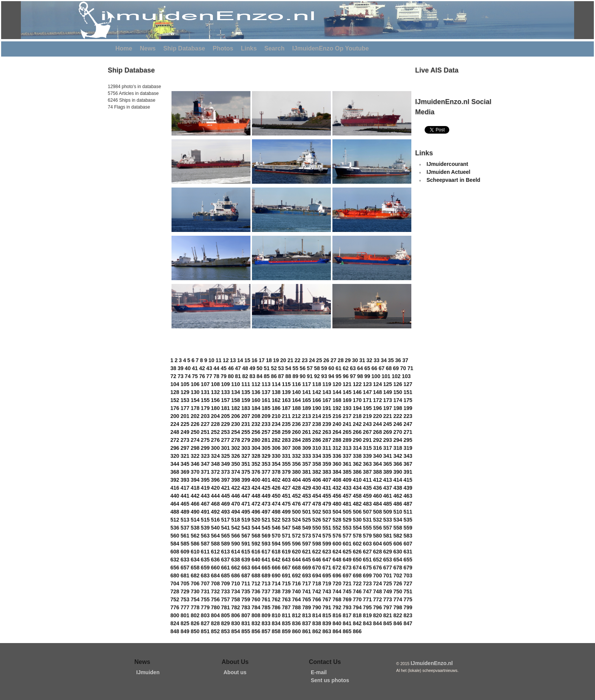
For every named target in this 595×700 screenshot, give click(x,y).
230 (235, 424)
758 (235, 599)
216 (337, 416)
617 (266, 552)
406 (317, 480)
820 (377, 615)
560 (175, 536)
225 (185, 424)
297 (185, 448)
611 (205, 552)
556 (377, 528)
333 (306, 456)
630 (397, 552)
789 (306, 607)
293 (388, 440)
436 (377, 488)
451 (286, 496)
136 (256, 392)
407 (327, 480)
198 (397, 408)
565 (226, 536)
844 (377, 623)
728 (175, 591)
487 (408, 504)
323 (205, 456)
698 (357, 575)
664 (256, 568)
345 (185, 464)
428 (296, 488)
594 (276, 544)
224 (175, 424)
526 (317, 520)
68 (389, 368)
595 (286, 544)
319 (408, 448)
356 (296, 464)
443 (205, 496)
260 (296, 432)
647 (327, 560)
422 (235, 488)
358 (317, 464)
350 (235, 464)
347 (205, 464)
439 (408, 488)
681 (185, 575)
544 (256, 528)
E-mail (319, 672)
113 (266, 384)
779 (205, 607)
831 (246, 623)
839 (327, 623)
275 (205, 440)
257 (266, 432)
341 (388, 456)
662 (235, 568)
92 (317, 376)
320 (175, 456)
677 (388, 568)
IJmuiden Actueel (448, 172)
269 (388, 432)
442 (195, 496)
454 (317, 496)
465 (185, 504)
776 (175, 607)
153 (185, 400)
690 (276, 575)
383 (327, 472)
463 (408, 496)
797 (388, 607)
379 (286, 472)
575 (327, 536)
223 (408, 416)
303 (246, 448)
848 (175, 631)
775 (408, 599)
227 (205, 424)
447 (246, 496)
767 (327, 599)
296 (175, 448)
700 (377, 575)
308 (296, 448)
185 (266, 408)
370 (195, 472)
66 (375, 368)
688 (256, 575)
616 (256, 552)
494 (235, 512)
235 (286, 424)
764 (296, 599)
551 (327, 528)
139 (286, 392)
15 (247, 360)
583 (408, 536)
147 (367, 392)
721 (347, 583)
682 (195, 575)
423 (246, 488)
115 (286, 384)
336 (337, 456)
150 (397, 392)
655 (408, 560)
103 (406, 376)
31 (362, 360)
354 (276, 464)
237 (306, 424)
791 (327, 607)
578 (357, 536)
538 (195, 528)
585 (185, 544)
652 (377, 560)
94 (331, 376)
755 (205, 599)
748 (377, 591)
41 (195, 368)
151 (408, 392)
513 (185, 520)
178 (195, 408)
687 (246, 575)
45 (224, 368)
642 (276, 560)
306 (276, 448)
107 (205, 384)
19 (276, 360)
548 (296, 528)
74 (188, 376)
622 (317, 552)
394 (195, 480)
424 (256, 488)
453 (306, 496)
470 (235, 504)
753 (185, 599)
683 (205, 575)
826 (195, 623)
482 (357, 504)
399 (246, 480)
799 (408, 607)
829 (226, 623)
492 (215, 512)
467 (205, 504)
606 (397, 544)
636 (215, 560)
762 (276, 599)
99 (367, 376)
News (148, 48)
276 (215, 440)
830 (235, 623)
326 (235, 456)
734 (235, 591)
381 (306, 472)
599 (327, 544)
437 (388, 488)
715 (286, 583)
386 (357, 472)
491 (205, 512)
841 (347, 623)
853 (226, 631)
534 (397, 520)
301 (226, 448)
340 (377, 456)
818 (357, 615)
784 (256, 607)
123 (367, 384)
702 (397, 575)
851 (205, 631)
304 (256, 448)
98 (360, 376)
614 (235, 552)
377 (266, 472)
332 (296, 456)
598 (317, 544)
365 (388, 464)
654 (397, 560)
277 (226, 440)
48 (245, 368)
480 (337, 504)
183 (246, 408)
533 (388, 520)
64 (360, 368)
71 (410, 368)
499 (286, 512)
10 (211, 360)
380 (296, 472)
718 (317, 583)
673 (347, 568)
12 (226, 360)
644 (296, 560)
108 (215, 384)
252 (215, 432)
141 (306, 392)
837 (306, 623)
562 (195, 536)
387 (367, 472)
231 (246, 424)
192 (337, 408)
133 (226, 392)
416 (175, 488)
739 (286, 591)
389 (388, 472)
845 (388, 623)
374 (235, 472)
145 (347, 392)
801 (185, 615)
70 (403, 368)
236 (296, 424)
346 (195, 464)
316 (377, 448)
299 (205, 448)
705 (185, 583)
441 (185, 496)
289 (347, 440)
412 (377, 480)
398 (235, 480)
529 (347, 520)
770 (357, 599)
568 (256, 536)
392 (175, 480)
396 (215, 480)
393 (185, 480)
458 (357, 496)
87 (281, 376)
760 (256, 599)
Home (124, 48)
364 (377, 464)
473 (266, 504)
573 (306, 536)
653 (388, 560)
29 (348, 360)
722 (357, 583)
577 (347, 536)
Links (249, 48)
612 (215, 552)
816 (337, 615)
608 (175, 552)
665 (266, 568)
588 (215, 544)
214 (317, 416)
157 (226, 400)
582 (397, 536)
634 (195, 560)
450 (276, 496)
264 (337, 432)
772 (377, 599)
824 (175, 623)
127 (408, 384)
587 (205, 544)
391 (408, 472)
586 (195, 544)
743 (327, 591)
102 (396, 376)
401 (266, 480)
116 (296, 384)
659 (205, 568)
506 (357, 512)
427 (286, 488)
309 (306, 448)
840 (337, 623)
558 (397, 528)
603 (367, 544)
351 (246, 464)
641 (266, 560)
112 (256, 384)
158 (235, 400)
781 (226, 607)
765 (306, 599)
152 (175, 400)
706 (195, 583)
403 (286, 480)
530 (357, 520)
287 (327, 440)
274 (195, 440)
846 (397, 623)
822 (397, 615)
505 (347, 512)
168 (337, 400)
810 (276, 615)
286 (317, 440)
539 (205, 528)
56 (303, 368)
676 (377, 568)
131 (205, 392)
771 (367, 599)
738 (276, 591)
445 (226, 496)
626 (357, 552)
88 (288, 376)
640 (256, 560)
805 (226, 615)
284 (296, 440)
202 (195, 416)
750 (397, 591)
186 (276, 408)
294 (397, 440)
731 (205, 591)
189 (306, 408)
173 (388, 400)
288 (337, 440)
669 (306, 568)
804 (215, 615)
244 (377, 424)
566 (235, 536)
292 (377, 440)
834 (276, 623)
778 (195, 607)
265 (347, 432)
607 (408, 544)
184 (256, 408)
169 (347, 400)
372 (215, 472)
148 (377, 392)
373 (226, 472)
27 (334, 360)
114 (276, 384)
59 (324, 368)
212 (296, 416)
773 (388, 599)
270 (397, 432)
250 (195, 432)
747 (367, 591)
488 (175, 512)
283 (286, 440)
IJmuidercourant (447, 164)
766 (317, 599)
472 (256, 504)
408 (337, 480)
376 (256, 472)
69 (396, 368)
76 (202, 376)
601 (347, 544)
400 (256, 480)
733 (226, 591)
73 (181, 376)
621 (306, 552)
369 (185, 472)
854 (235, 631)
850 (195, 631)
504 (337, 512)
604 (377, 544)
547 (286, 528)
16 (255, 360)
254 (235, 432)
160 (256, 400)
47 (238, 368)
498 (276, 512)
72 (173, 376)
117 (306, 384)
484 (377, 504)
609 (185, 552)
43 (209, 368)
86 (274, 376)
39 (181, 368)
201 (185, 416)
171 (367, 400)
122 (357, 384)
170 (357, 400)
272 (175, 440)
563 (205, 536)
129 (185, 392)
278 (235, 440)
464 (175, 504)
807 (246, 615)
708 (215, 583)
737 (266, 591)
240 (337, 424)
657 (185, 568)
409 (347, 480)
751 (408, 591)
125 (388, 384)
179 (205, 408)
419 (205, 488)
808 (256, 615)
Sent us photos (330, 680)
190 (317, 408)
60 (331, 368)
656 (175, 568)
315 (367, 448)
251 (205, 432)
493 (226, 512)
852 (215, 631)
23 (305, 360)
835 (286, 623)
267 (367, 432)
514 (195, 520)
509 (388, 512)
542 (235, 528)
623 (327, 552)
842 (357, 623)
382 (317, 472)
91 (310, 376)
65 (367, 368)
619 (286, 552)
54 (288, 368)
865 (347, 631)
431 (327, 488)
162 (276, 400)
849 (185, 631)
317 (388, 448)
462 (397, 496)
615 (246, 552)
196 (377, 408)
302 (235, 448)
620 (296, 552)
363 (367, 464)
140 (296, 392)
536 (175, 528)
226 (195, 424)
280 (256, 440)
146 (357, 392)
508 (377, 512)
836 (296, 623)
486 (397, 504)
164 (296, 400)
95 (338, 376)
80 (231, 376)
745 (347, 591)
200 (175, 416)
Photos (223, 48)
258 (276, 432)
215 (327, 416)
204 (215, 416)
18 (269, 360)
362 (357, 464)
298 (195, 448)
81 (238, 376)
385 (347, 472)
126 (397, 384)
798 (397, 607)
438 (397, 488)
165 (306, 400)
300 (215, 448)
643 (286, 560)
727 (408, 583)
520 (256, 520)
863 (327, 631)
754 (195, 599)
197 (388, 408)
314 (357, 448)
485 (388, 504)
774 (397, 599)
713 (266, 583)
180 (215, 408)
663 (246, 568)
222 (397, 416)
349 (226, 464)
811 (286, 615)
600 (337, 544)
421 (226, 488)
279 (246, 440)
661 (226, 568)
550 (317, 528)
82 (245, 376)
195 (367, 408)
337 (347, 456)
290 (357, 440)
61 (338, 368)
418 (195, 488)
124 (377, 384)
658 (195, 568)
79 (224, 376)
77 (209, 376)
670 (317, 568)
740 (296, 591)
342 (397, 456)
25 (319, 360)
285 (306, 440)
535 (408, 520)
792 (337, 607)
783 (246, 607)
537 (185, 528)
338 (357, 456)
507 (367, 512)
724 (377, 583)
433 (347, 488)
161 (266, 400)
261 (306, 432)
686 (235, 575)
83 (252, 376)
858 (276, 631)
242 (357, 424)
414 (397, 480)
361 (347, 464)
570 (276, 536)
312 (337, 448)
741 (306, 591)
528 (337, 520)
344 (175, 464)
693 (306, 575)
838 (317, 623)
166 (317, 400)
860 (296, 631)
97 (353, 376)
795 (367, 607)
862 (317, 631)
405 (306, 480)
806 (235, 615)
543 (246, 528)
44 (217, 368)
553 (347, 528)
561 (185, 536)
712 (256, 583)
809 (266, 615)
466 (195, 504)
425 (266, 488)
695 (327, 575)
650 (357, 560)
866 (357, 631)
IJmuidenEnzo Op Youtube (331, 48)
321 (185, 456)
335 (327, 456)
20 (283, 360)
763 (286, 599)
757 (226, 599)
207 (246, 416)
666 (276, 568)
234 (276, 424)
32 (370, 360)
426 (276, 488)
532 (377, 520)
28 (341, 360)
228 (215, 424)
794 (357, 607)
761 (266, 599)
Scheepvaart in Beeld (453, 180)
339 (367, 456)
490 (195, 512)
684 (215, 575)
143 (327, 392)
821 (388, 615)
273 (185, 440)
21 (290, 360)
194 (357, 408)
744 (337, 591)
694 (317, 575)
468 (215, 504)
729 (185, 591)
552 (337, 528)
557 (388, 528)
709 (226, 583)
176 (175, 408)
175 (408, 400)
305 (266, 448)
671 (327, 568)
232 (256, 424)
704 (175, 583)
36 (398, 360)
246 (397, 424)
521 (266, 520)
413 (388, 480)
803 (205, 615)
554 (357, 528)
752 (175, 599)
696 (337, 575)
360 (337, 464)
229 (226, 424)
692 (296, 575)
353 (266, 464)
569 (266, 536)
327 (246, 456)
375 (246, 472)
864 (337, 631)
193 (347, 408)
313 (347, 448)
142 (317, 392)
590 (235, 544)
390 (397, 472)
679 (408, 568)
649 (347, 560)
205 (226, 416)
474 (276, 504)
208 (256, 416)
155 (205, 400)
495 (246, 512)
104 (175, 384)
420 (215, 488)
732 (215, 591)
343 (408, 456)
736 (256, 591)
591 (246, 544)
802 (195, 615)
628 (377, 552)
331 (286, 456)
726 (397, 583)
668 (296, 568)
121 (347, 384)
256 (256, 432)
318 (397, 448)
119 (327, 384)
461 (388, 496)
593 (266, 544)
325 (226, 456)
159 (246, 400)
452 (296, 496)
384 (337, 472)
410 (357, 480)
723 (367, 583)
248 (175, 432)
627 (367, 552)
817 (347, 615)
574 (317, 536)
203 (205, 416)
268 (377, 432)
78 (217, 376)
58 (317, 368)
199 (408, 408)
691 (286, 575)
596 (296, 544)
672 (337, 568)
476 (296, 504)
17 (262, 360)
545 (266, 528)
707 (205, 583)
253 (226, 432)
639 (246, 560)
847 (408, 623)
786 (276, 607)
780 (215, 607)
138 (276, 392)
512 (175, 520)
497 (266, 512)
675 (367, 568)
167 (327, 400)
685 (226, 575)
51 (267, 368)
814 (317, 615)
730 (195, 591)
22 (297, 360)
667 (286, 568)
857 (266, 631)
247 (408, 424)
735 (246, 591)
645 (306, 560)
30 (355, 360)
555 (367, 528)
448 (256, 496)
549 (306, 528)
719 (327, 583)
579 (367, 536)
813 (306, 615)
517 (226, 520)
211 (286, 416)
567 (246, 536)
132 (215, 392)
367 (408, 464)
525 (306, 520)
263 (327, 432)
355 (286, 464)
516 (215, 520)
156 (215, 400)
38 (173, 368)
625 (347, 552)
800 (175, 615)
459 (367, 496)
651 (367, 560)
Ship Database (184, 48)
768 (337, 599)
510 (397, 512)
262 (317, 432)
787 (286, 607)
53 (281, 368)
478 (317, 504)
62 (346, 368)
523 (286, 520)
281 (266, 440)
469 (226, 504)
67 (382, 368)
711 (246, 583)
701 (388, 575)
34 (384, 360)
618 (276, 552)
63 (353, 368)
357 (306, 464)
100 (376, 376)
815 (327, 615)
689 (266, 575)
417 (185, 488)
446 (235, 496)
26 (326, 360)
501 (306, 512)
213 (306, 416)
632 (175, 560)
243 (367, 424)
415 (408, 480)
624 (337, 552)
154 (195, 400)
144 (337, 392)
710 (235, 583)
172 (377, 400)
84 (260, 376)
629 (388, 552)
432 (337, 488)
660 (215, 568)
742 (317, 591)
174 (397, 400)
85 (267, 376)
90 (303, 376)
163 (286, 400)
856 (256, 631)
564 (215, 536)
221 (388, 416)
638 (235, 560)
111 (246, 384)
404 (296, 480)
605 (388, 544)
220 (377, 416)
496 (256, 512)
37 (405, 360)
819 (367, 615)
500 (296, 512)
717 (306, 583)
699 (367, 575)
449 (266, 496)
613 (226, 552)
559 (408, 528)
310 (317, 448)
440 (175, 496)
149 (388, 392)
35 (391, 360)
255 (246, 432)
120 (337, 384)
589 (226, 544)
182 (235, 408)
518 (235, 520)
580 (377, 536)
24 (312, 360)
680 (175, 575)
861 (306, 631)
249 (185, 432)
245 (388, 424)
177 (185, 408)
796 (377, 607)
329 (266, 456)
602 (357, 544)
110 (235, 384)
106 (195, 384)
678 (397, 568)
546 (276, 528)
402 (276, 480)
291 (367, 440)
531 (367, 520)
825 (185, 623)
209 (266, 416)
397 (226, 480)
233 (266, 424)
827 (205, 623)
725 (388, 583)
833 (266, 623)
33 (376, 360)
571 (286, 536)
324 (215, 456)
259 (286, 432)
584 (175, 544)
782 (235, 607)
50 (260, 368)
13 (233, 360)
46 (231, 368)
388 (377, 472)
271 (408, 432)
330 (276, 456)
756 (215, 599)
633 (185, 560)
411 (367, 480)
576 (337, 536)
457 (347, 496)
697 (347, 575)
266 (357, 432)
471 (246, 504)
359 (327, 464)
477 (306, 504)
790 (317, 607)
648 (337, 560)
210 (276, 416)
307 (286, 448)
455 (327, 496)
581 (388, 536)
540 (215, 528)
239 (327, 424)
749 (388, 591)
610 (195, 552)
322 (195, 456)
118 (317, 384)
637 (226, 560)
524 (296, 520)
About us (235, 672)
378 (276, 472)
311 (327, 448)
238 (317, 424)
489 (185, 512)
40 (188, 368)
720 (337, 583)
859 (286, 631)
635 (205, 560)
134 (235, 392)
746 (357, 591)
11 (219, 360)
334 (317, 456)
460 (377, 496)
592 (256, 544)
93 (324, 376)
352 (256, 464)
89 (296, 376)
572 (296, 536)
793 (347, 607)
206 (235, 416)
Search (275, 48)
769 (347, 599)
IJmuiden (148, 672)
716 (296, 583)
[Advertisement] (131, 163)
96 (346, 376)
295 (408, 440)
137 (266, 392)
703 (408, 575)
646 (317, 560)
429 (306, 488)
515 (205, 520)
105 (185, 384)
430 (317, 488)
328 (256, 456)
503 (327, 512)
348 (215, 464)
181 (226, 408)
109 (226, 384)
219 (367, 416)
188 (296, 408)
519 (246, 520)
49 (252, 368)
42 (202, 368)
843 (367, 623)
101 (386, 376)
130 (195, 392)
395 (205, 480)
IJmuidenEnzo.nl (432, 663)
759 (246, 599)
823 (408, 615)
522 (276, 520)
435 (367, 488)
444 (215, 496)
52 (274, 368)
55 (296, 368)
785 (266, 607)
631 (408, 552)
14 (240, 360)
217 (347, 416)
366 (397, 464)
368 (175, 472)
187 (286, 408)
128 (175, 392)
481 (347, 504)
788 (296, 607)
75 (195, 376)
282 (276, 440)
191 (327, 408)
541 (226, 528)
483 (367, 504)
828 (215, 623)
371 (205, 472)
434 (357, 488)
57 (310, 368)
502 (317, 512)
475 (286, 504)
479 (327, 504)
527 (327, 520)
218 (357, 416)
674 (357, 568)
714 (276, 583)
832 (256, 623)
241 (347, 424)
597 (306, 544)
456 (337, 496)
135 (246, 392)
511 (408, 512)
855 (246, 631)
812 (296, 615)
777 (185, 607)
